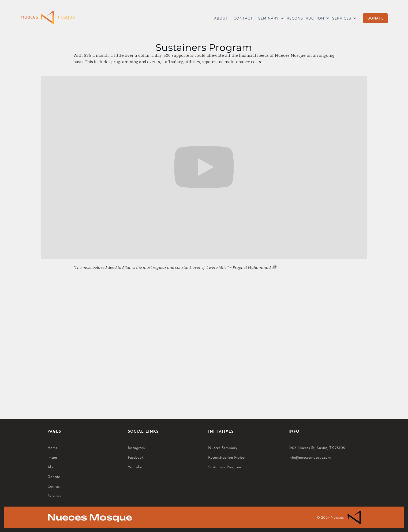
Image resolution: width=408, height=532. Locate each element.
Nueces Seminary (223, 448)
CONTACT (243, 18)
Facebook (136, 458)
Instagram (136, 448)
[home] (48, 17)
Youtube (135, 467)
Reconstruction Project (227, 458)
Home (53, 448)
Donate (54, 477)
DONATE (375, 18)
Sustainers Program (225, 467)
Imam (52, 458)
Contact (54, 487)
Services (54, 496)
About (53, 467)
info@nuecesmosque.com (310, 458)
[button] (270, 18)
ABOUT (221, 18)
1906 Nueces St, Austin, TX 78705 (317, 448)
